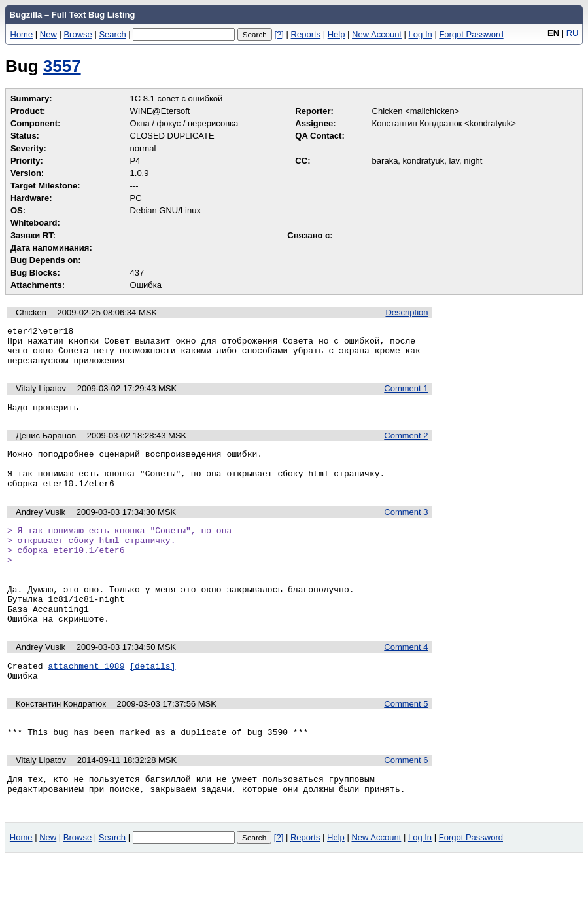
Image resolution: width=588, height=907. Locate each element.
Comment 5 (406, 745)
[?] (279, 34)
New (48, 34)
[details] (152, 705)
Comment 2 (406, 445)
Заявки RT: (33, 235)
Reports (306, 34)
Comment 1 (406, 396)
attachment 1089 (86, 705)
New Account (377, 34)
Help (337, 34)
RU (573, 33)
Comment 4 (406, 684)
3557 (62, 66)
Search (112, 34)
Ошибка (146, 285)
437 (137, 273)
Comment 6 (406, 805)
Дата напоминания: (51, 248)
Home (22, 34)
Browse (78, 34)
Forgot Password (471, 34)
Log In (421, 34)
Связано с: (310, 235)
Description (406, 312)
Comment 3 (406, 530)
